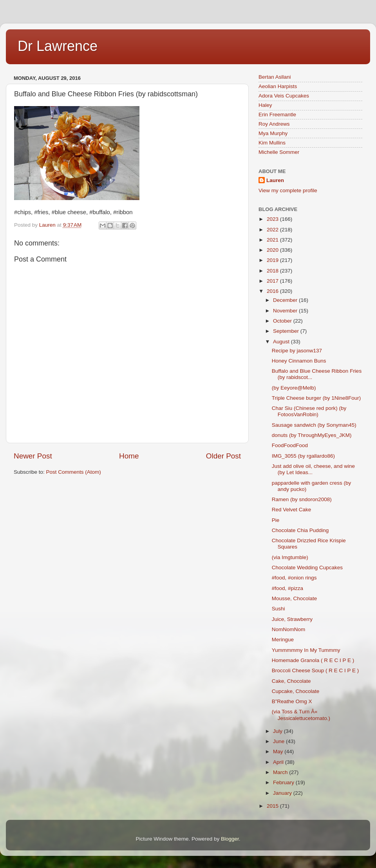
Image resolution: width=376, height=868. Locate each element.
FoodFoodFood (290, 445)
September (287, 331)
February (284, 782)
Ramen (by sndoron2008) (302, 499)
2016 (273, 291)
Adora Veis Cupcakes (284, 96)
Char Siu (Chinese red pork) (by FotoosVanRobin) (309, 411)
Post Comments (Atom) (74, 472)
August (282, 342)
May (279, 752)
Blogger (230, 839)
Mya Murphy (273, 133)
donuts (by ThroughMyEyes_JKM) (312, 435)
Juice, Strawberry (292, 619)
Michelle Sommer (279, 152)
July (278, 731)
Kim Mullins (272, 143)
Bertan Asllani (275, 77)
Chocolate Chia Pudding (300, 530)
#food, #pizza (287, 588)
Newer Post (33, 456)
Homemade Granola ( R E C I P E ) (313, 660)
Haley (265, 105)
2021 (273, 240)
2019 (273, 260)
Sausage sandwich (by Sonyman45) (314, 425)
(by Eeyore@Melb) (294, 388)
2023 (273, 219)
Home (129, 456)
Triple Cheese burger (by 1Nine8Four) (316, 398)
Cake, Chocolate (291, 681)
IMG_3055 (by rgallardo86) (303, 456)
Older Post (223, 456)
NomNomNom (289, 629)
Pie (276, 520)
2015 (273, 806)
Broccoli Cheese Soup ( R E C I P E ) (315, 670)
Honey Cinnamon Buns (299, 361)
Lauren (275, 180)
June (279, 741)
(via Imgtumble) (292, 557)
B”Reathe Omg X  (296, 701)
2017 (273, 281)
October (283, 321)
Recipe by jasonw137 (297, 351)
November (286, 311)
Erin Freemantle (277, 115)
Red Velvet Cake (293, 510)
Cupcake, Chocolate (296, 691)
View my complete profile (288, 190)
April (279, 762)
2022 (273, 230)
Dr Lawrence (58, 46)
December (286, 300)
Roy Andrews (274, 124)
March (281, 772)
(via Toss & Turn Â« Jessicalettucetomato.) (303, 715)
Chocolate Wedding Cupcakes (307, 568)
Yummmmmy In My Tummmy (308, 650)
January (283, 793)
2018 (273, 271)
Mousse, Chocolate (295, 598)
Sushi (278, 609)
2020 (273, 250)
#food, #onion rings (294, 578)
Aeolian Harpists (278, 86)
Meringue (283, 640)
